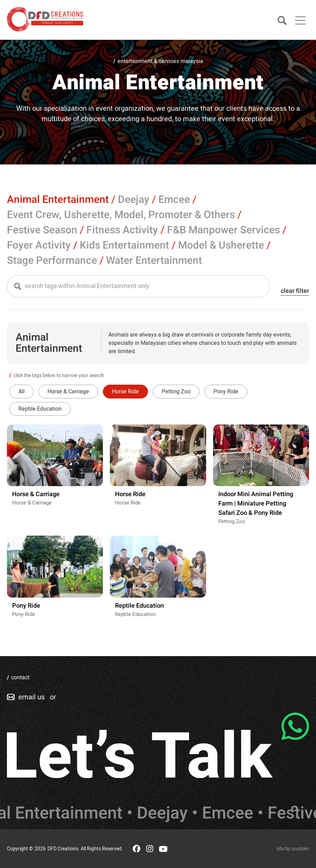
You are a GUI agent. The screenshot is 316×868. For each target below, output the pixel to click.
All (21, 392)
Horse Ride (125, 392)
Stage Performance (52, 261)
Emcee (174, 200)
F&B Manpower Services (223, 230)
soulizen (300, 849)
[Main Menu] (300, 20)
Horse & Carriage (68, 392)
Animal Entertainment (58, 200)
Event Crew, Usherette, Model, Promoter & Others (121, 215)
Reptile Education (40, 409)
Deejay (134, 200)
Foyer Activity (39, 245)
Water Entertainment (154, 261)
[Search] (282, 21)
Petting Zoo (176, 392)
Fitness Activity (122, 230)
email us (32, 697)
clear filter (295, 291)
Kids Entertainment (124, 245)
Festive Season (42, 230)
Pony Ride (226, 392)
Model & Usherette (221, 245)
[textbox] (141, 286)
